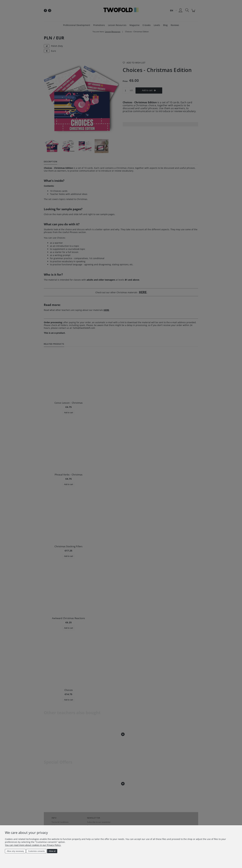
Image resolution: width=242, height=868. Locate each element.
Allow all (52, 851)
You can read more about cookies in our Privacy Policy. (33, 845)
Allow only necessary (15, 851)
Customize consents (36, 851)
